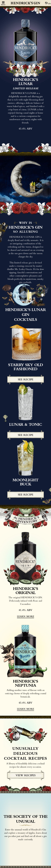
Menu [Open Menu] (3, 3)
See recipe (26, 379)
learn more (26, 616)
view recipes (26, 775)
